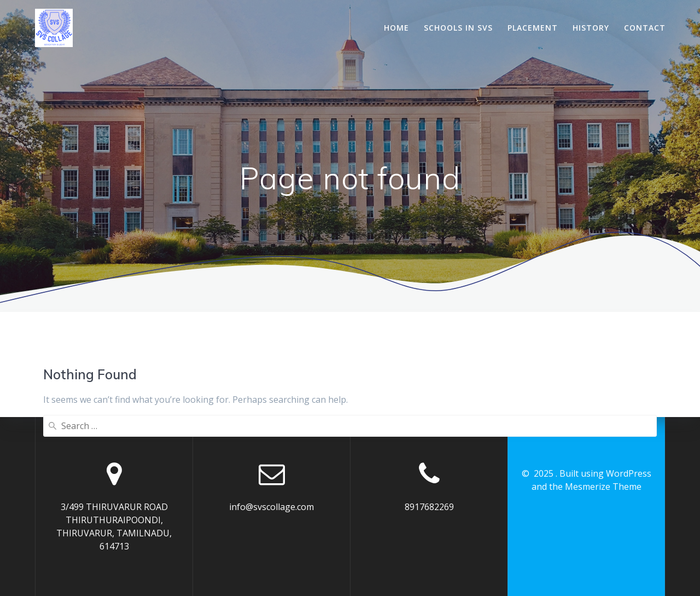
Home (396, 28)
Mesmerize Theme (603, 487)
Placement (533, 28)
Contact (645, 28)
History (591, 28)
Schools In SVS (458, 28)
